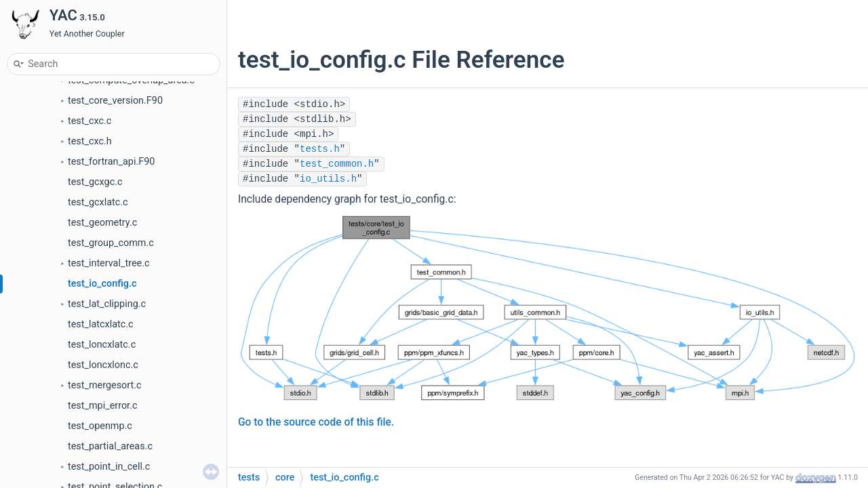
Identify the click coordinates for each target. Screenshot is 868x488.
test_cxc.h (90, 141)
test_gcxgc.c (95, 182)
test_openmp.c (100, 426)
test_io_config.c (102, 284)
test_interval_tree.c (108, 263)
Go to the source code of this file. (316, 422)
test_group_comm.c (111, 243)
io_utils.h (328, 179)
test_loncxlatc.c (102, 345)
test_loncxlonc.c (103, 365)
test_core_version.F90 (115, 101)
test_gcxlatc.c (98, 202)
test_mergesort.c (105, 385)
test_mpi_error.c (102, 406)
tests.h (320, 149)
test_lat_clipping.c (107, 304)
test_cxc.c (90, 121)
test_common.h (337, 164)
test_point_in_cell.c (109, 467)
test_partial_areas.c (110, 446)
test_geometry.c (102, 223)
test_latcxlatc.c (101, 324)
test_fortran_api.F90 (111, 162)
